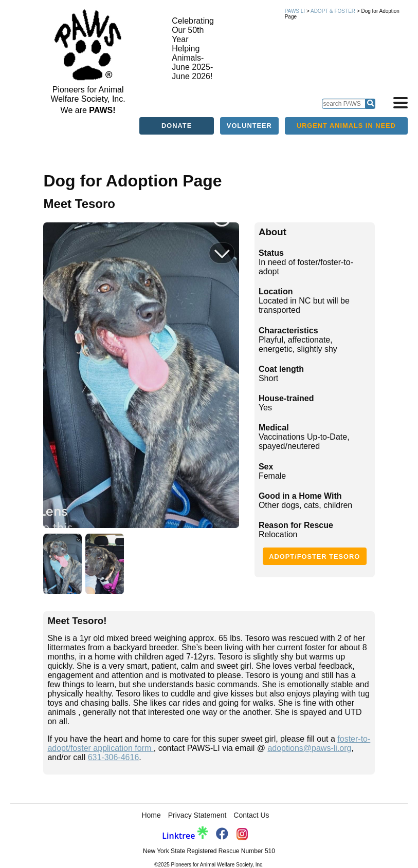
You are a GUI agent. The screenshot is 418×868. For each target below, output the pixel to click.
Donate (177, 126)
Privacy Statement (197, 815)
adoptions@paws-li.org (309, 748)
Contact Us (251, 815)
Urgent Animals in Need (346, 126)
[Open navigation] (401, 103)
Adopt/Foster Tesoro (314, 556)
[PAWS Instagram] (242, 835)
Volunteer (249, 126)
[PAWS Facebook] (222, 835)
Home (151, 815)
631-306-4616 (114, 757)
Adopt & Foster (333, 11)
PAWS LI (295, 11)
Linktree (185, 836)
